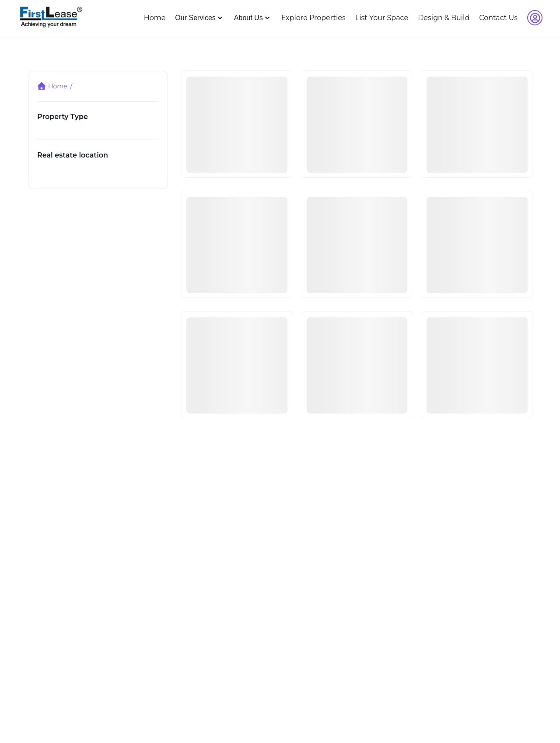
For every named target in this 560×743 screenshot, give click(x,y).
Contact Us (498, 18)
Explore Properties (313, 18)
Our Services (199, 18)
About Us (253, 18)
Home (155, 18)
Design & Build (444, 18)
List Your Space (382, 18)
